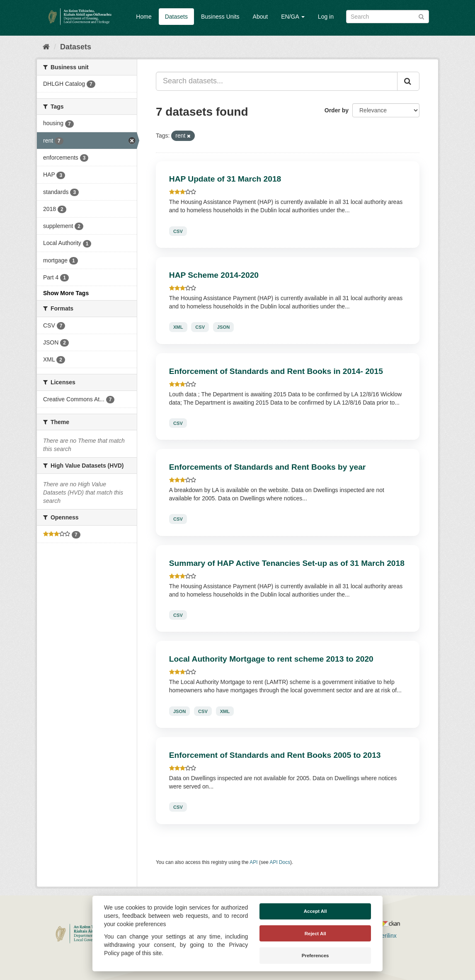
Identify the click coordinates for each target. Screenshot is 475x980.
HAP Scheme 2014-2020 (214, 275)
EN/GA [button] (293, 17)
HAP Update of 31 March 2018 (225, 179)
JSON (223, 327)
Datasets (176, 17)
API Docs (280, 862)
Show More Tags (66, 293)
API (253, 862)
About (261, 17)
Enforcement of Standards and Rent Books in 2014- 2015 (276, 371)
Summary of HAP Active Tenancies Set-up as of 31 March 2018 (287, 563)
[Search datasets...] (277, 81)
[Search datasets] (388, 17)
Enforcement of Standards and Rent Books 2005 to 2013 (275, 755)
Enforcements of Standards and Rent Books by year (267, 467)
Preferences (315, 956)
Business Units (220, 17)
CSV (178, 231)
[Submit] (421, 16)
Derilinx (383, 936)
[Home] (46, 47)
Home (144, 17)
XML (178, 327)
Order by (337, 110)
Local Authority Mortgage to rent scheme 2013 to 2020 (271, 659)
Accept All (315, 911)
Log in (326, 17)
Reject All (315, 934)
